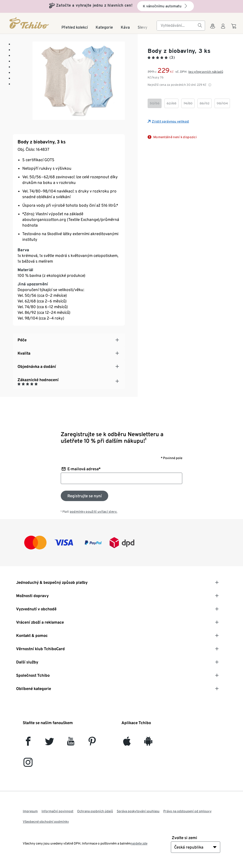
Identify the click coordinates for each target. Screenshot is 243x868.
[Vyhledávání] (200, 26)
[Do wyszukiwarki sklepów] (213, 29)
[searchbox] (177, 26)
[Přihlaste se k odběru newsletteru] (84, 496)
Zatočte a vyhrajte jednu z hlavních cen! (94, 5)
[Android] (148, 743)
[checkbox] (155, 103)
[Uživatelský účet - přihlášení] (223, 29)
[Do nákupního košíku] (234, 28)
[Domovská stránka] (30, 23)
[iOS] (127, 743)
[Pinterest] (92, 743)
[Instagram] (28, 764)
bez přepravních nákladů (206, 72)
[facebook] (28, 743)
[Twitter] (49, 743)
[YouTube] (71, 743)
